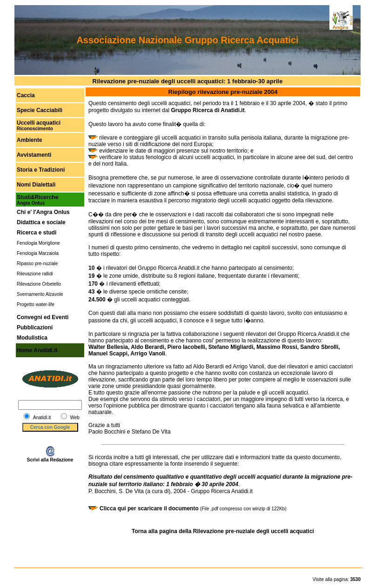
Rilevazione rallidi (35, 274)
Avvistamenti (34, 155)
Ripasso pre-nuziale (37, 264)
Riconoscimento (35, 129)
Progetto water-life (36, 304)
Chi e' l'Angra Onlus (43, 212)
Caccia (26, 95)
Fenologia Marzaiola (38, 253)
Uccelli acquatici (39, 123)
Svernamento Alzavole (40, 294)
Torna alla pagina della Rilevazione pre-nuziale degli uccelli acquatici (223, 531)
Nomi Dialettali (36, 185)
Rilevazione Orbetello (39, 284)
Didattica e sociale (41, 222)
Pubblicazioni (35, 327)
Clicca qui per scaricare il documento (150, 508)
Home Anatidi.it (37, 350)
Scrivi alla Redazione (50, 458)
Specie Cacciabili (40, 110)
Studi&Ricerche (37, 197)
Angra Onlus (31, 203)
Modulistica (32, 338)
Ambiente (30, 140)
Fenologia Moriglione (38, 243)
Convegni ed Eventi (43, 317)
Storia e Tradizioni (41, 170)
